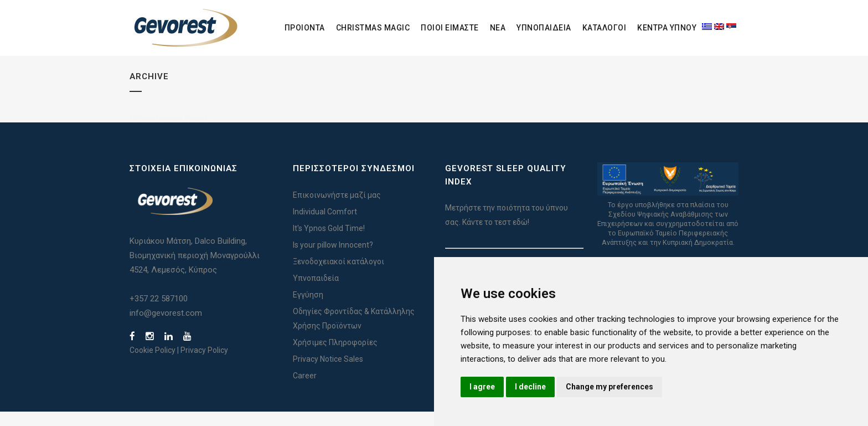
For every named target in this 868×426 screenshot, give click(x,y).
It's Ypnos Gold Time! (329, 243)
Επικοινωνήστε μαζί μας (337, 209)
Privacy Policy (204, 365)
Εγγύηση (308, 309)
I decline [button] (530, 387)
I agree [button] (482, 387)
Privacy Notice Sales (328, 373)
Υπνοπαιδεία (316, 292)
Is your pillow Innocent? (333, 259)
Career (305, 390)
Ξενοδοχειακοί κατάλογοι (339, 276)
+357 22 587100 (159, 313)
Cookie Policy (153, 365)
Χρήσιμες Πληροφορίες (335, 357)
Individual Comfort (325, 226)
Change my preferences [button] (609, 387)
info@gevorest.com (166, 327)
